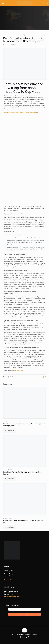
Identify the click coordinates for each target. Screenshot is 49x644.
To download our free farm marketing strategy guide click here (21, 112)
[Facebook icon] (20, 637)
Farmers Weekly (18, 371)
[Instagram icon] (29, 637)
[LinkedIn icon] (27, 637)
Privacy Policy (8, 579)
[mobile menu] (3, 3)
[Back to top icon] (24, 630)
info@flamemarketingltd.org (12, 597)
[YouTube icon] (25, 637)
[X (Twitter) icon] (23, 637)
